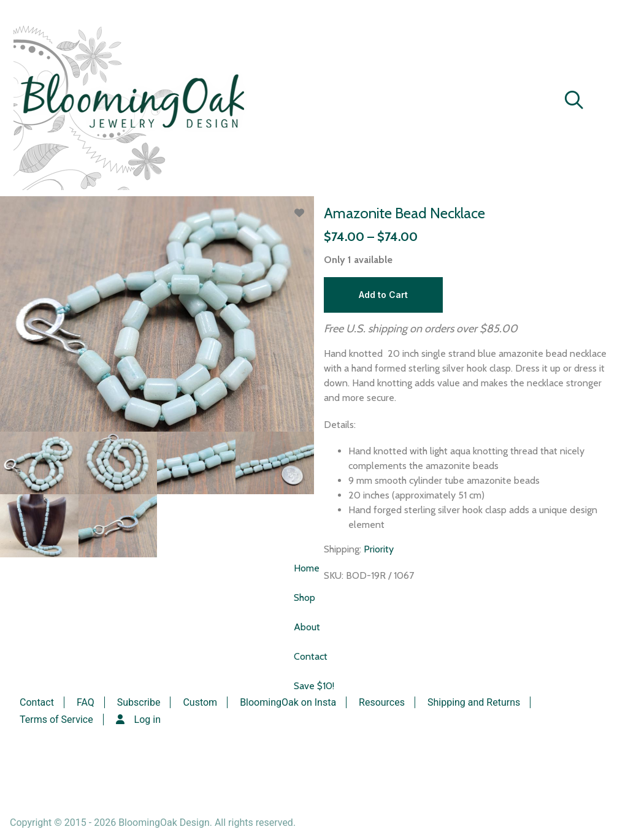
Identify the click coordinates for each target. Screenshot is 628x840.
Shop (304, 598)
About (307, 627)
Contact (311, 656)
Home (307, 568)
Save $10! (314, 686)
